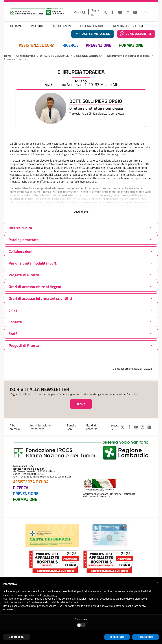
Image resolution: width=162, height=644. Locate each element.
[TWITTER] (104, 12)
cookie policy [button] (50, 595)
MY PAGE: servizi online (93, 34)
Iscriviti (81, 404)
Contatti (15, 322)
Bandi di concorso (92, 427)
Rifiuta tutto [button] (117, 637)
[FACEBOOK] (113, 12)
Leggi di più (81, 211)
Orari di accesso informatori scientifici (40, 298)
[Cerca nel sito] (84, 12)
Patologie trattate (24, 240)
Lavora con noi (92, 26)
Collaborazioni (20, 251)
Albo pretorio (15, 427)
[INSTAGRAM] (128, 12)
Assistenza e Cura (37, 45)
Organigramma (26, 56)
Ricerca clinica (20, 228)
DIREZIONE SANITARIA (88, 56)
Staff (13, 334)
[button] (157, 583)
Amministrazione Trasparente (40, 427)
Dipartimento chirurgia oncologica (128, 56)
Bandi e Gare (72, 427)
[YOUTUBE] (120, 12)
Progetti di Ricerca (24, 275)
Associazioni (62, 26)
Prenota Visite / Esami (128, 26)
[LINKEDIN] (135, 12)
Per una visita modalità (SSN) (33, 263)
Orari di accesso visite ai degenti (36, 287)
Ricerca (70, 45)
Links (13, 310)
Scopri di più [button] (17, 637)
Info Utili (38, 26)
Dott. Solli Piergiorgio (96, 101)
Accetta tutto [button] (145, 637)
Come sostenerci (138, 34)
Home (8, 56)
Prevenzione (98, 45)
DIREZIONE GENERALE (54, 56)
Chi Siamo (15, 26)
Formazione (131, 45)
